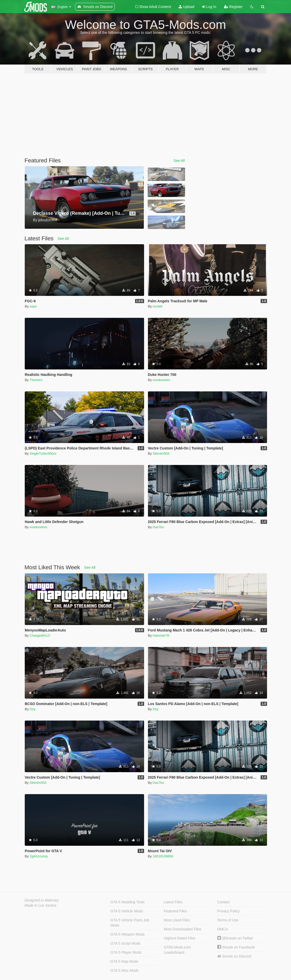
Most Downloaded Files (183, 929)
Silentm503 (161, 453)
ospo (33, 306)
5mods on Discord (234, 956)
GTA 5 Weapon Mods (127, 934)
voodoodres (161, 380)
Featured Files (175, 911)
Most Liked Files (177, 920)
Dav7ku (158, 527)
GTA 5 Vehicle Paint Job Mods (130, 923)
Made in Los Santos (40, 905)
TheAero (36, 380)
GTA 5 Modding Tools (127, 902)
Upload (186, 7)
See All (179, 161)
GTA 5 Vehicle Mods (127, 911)
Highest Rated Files (180, 938)
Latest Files (173, 902)
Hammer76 (161, 635)
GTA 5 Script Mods (125, 943)
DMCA (223, 929)
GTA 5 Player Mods (126, 952)
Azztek (158, 306)
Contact (223, 902)
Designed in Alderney (42, 900)
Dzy (32, 709)
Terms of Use (228, 920)
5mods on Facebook (236, 947)
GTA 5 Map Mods (124, 961)
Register (233, 7)
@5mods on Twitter (235, 938)
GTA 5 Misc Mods (124, 970)
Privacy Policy (228, 911)
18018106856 (163, 856)
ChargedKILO (40, 635)
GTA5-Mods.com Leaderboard (177, 950)
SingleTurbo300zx (43, 453)
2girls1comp (39, 856)
